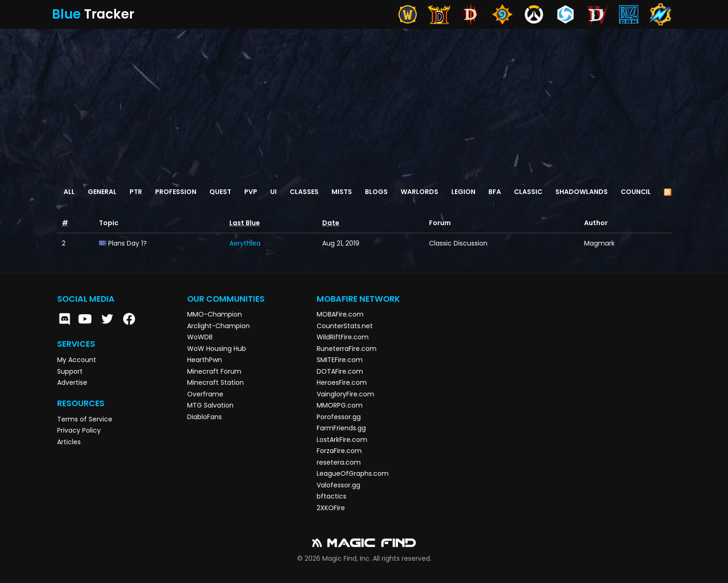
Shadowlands (582, 192)
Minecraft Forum (214, 371)
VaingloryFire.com (345, 394)
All (69, 192)
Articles (69, 442)
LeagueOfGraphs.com (353, 473)
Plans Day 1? (127, 243)
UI (273, 192)
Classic (528, 192)
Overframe (205, 394)
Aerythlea (245, 243)
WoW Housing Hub (217, 349)
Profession (176, 192)
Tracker (93, 14)
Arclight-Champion (218, 326)
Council (636, 192)
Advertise (72, 382)
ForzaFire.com (339, 451)
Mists (342, 192)
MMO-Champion (214, 314)
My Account (77, 360)
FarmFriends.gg (341, 428)
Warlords (419, 192)
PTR (136, 192)
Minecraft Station (215, 382)
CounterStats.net (345, 326)
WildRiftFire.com (343, 337)
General (102, 192)
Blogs (376, 192)
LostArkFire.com (342, 440)
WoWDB (200, 337)
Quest (220, 192)
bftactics (331, 496)
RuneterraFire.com (347, 349)
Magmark (599, 243)
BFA (495, 192)
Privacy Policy (79, 430)
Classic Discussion (458, 243)
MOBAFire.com (340, 314)
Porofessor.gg (339, 417)
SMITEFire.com (340, 360)
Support (70, 371)
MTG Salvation (210, 405)
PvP (251, 192)
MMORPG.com (340, 405)
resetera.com (339, 462)
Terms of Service (85, 419)
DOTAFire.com (340, 371)
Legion (463, 192)
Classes (304, 192)
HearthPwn (205, 360)
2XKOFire (331, 508)
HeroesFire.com (342, 382)
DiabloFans (205, 417)
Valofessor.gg (338, 485)
